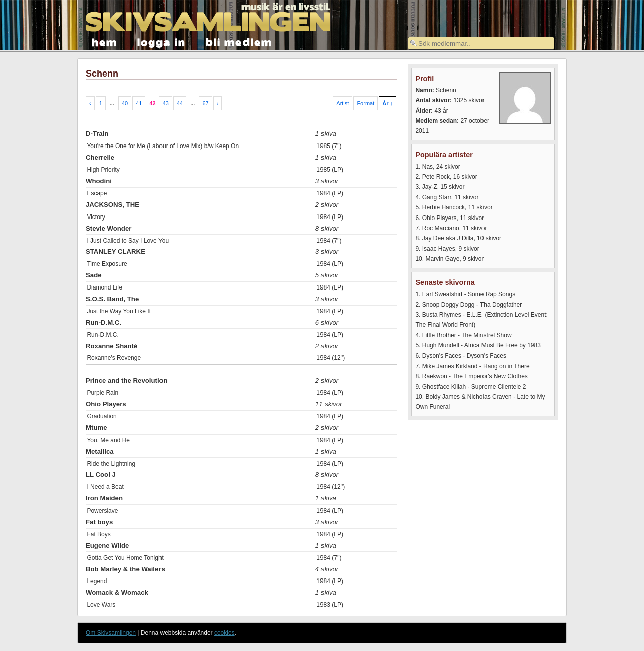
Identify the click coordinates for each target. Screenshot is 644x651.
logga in (162, 42)
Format (366, 103)
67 (205, 103)
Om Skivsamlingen (111, 633)
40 (125, 103)
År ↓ (388, 103)
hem (104, 42)
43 (166, 103)
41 (139, 103)
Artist (342, 103)
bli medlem (239, 42)
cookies (225, 633)
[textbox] (481, 43)
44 (180, 103)
